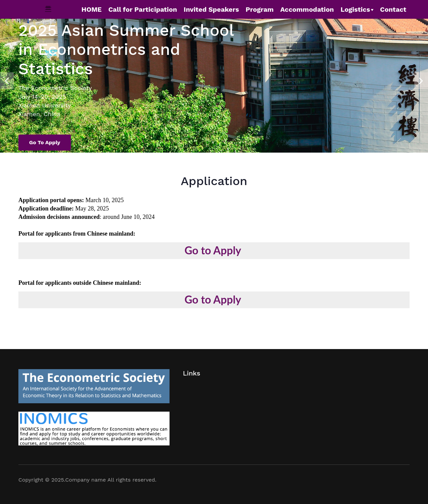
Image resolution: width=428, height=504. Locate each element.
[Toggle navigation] (48, 9)
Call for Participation (143, 9)
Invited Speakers (211, 9)
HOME (92, 9)
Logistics (355, 9)
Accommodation (307, 9)
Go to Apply (45, 142)
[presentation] (7, 77)
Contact (393, 9)
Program (260, 9)
